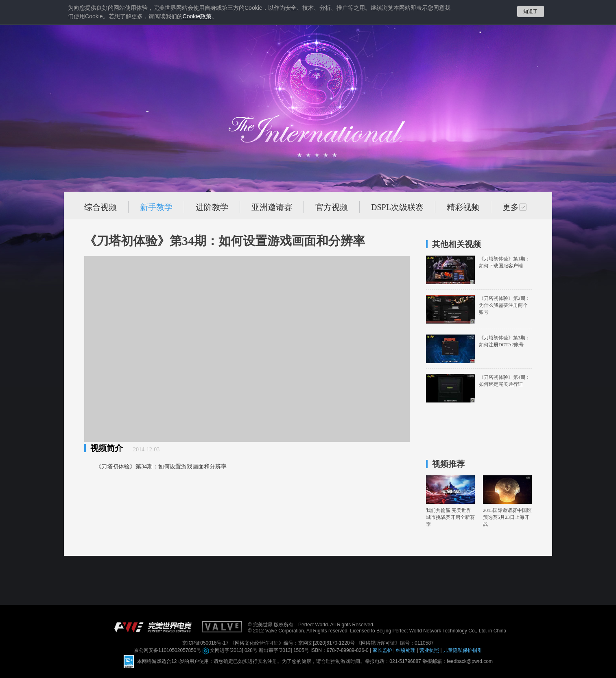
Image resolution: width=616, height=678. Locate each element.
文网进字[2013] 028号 (231, 650)
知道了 (531, 11)
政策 (197, 16)
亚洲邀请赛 (272, 207)
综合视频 (100, 207)
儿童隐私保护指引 (463, 650)
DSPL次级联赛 (397, 207)
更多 (515, 207)
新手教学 (156, 207)
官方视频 (332, 207)
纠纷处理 (406, 650)
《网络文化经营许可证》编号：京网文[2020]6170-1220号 (293, 643)
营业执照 (430, 650)
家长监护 (383, 650)
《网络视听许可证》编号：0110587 (395, 643)
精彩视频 (463, 207)
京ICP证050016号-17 (206, 643)
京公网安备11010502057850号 (168, 650)
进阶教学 (212, 207)
